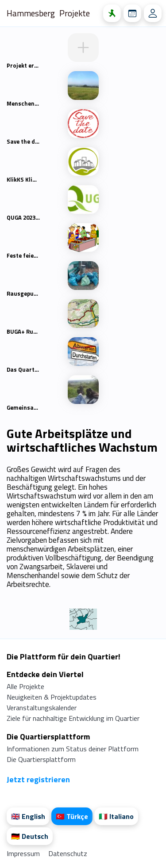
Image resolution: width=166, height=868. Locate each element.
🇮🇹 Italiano (116, 816)
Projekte (75, 13)
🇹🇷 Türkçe (72, 816)
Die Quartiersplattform (41, 759)
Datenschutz (68, 853)
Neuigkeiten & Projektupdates (52, 697)
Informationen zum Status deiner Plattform (73, 749)
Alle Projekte (25, 686)
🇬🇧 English (28, 816)
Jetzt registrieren (38, 779)
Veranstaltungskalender (42, 708)
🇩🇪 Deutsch (30, 836)
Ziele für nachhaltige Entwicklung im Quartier (73, 718)
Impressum (24, 853)
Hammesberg (31, 13)
